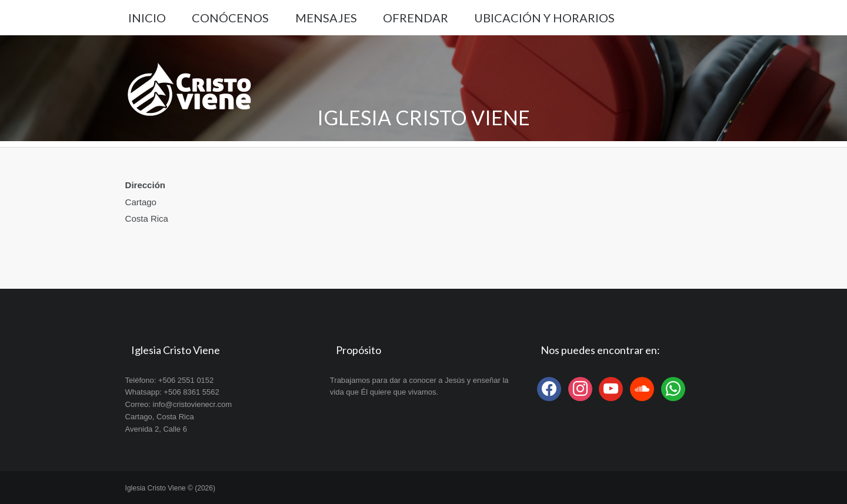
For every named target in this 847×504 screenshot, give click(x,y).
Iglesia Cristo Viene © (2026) (170, 488)
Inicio (147, 18)
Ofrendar (416, 18)
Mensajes (326, 18)
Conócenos (230, 18)
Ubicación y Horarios (544, 18)
